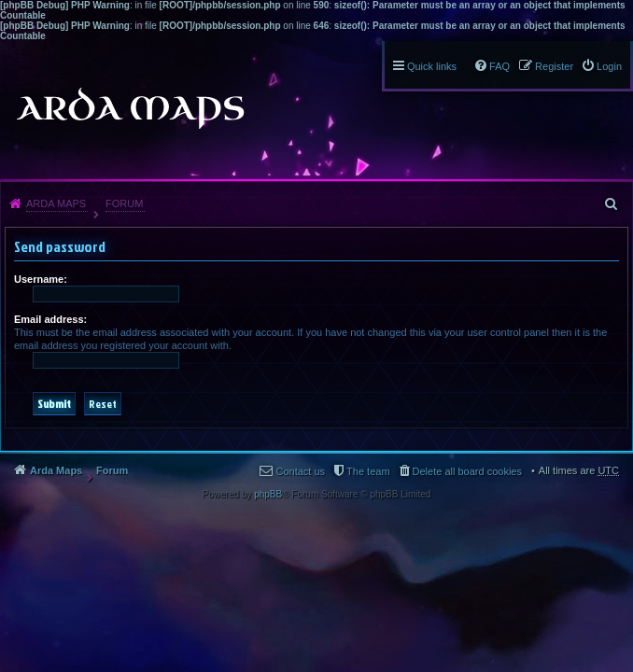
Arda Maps (56, 203)
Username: (41, 279)
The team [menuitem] (368, 471)
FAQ (499, 66)
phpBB (268, 494)
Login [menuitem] (609, 66)
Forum (124, 203)
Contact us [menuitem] (300, 471)
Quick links (432, 66)
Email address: (50, 319)
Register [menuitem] (554, 66)
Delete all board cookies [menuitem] (467, 471)
